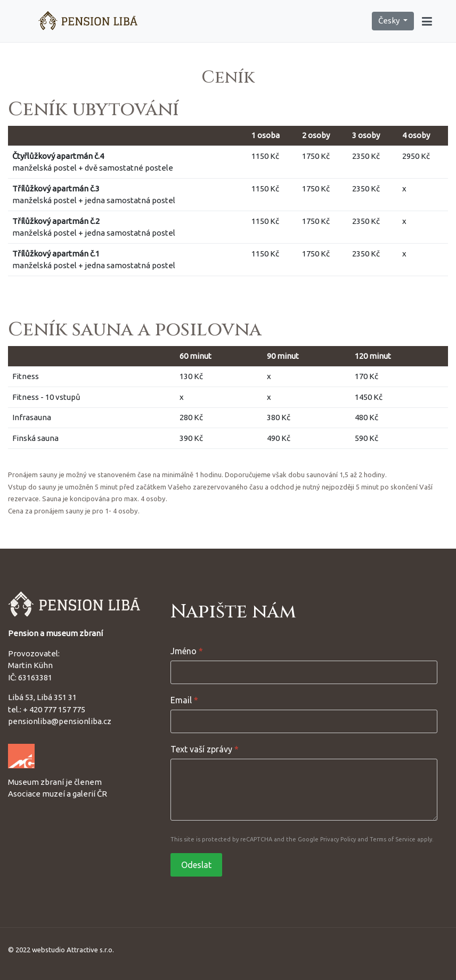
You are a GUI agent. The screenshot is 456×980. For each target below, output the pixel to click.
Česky (390, 21)
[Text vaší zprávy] (304, 790)
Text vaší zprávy (205, 749)
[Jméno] (304, 672)
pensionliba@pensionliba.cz (60, 721)
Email (184, 700)
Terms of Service (393, 839)
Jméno (187, 651)
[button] (427, 21)
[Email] (304, 721)
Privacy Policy (338, 839)
